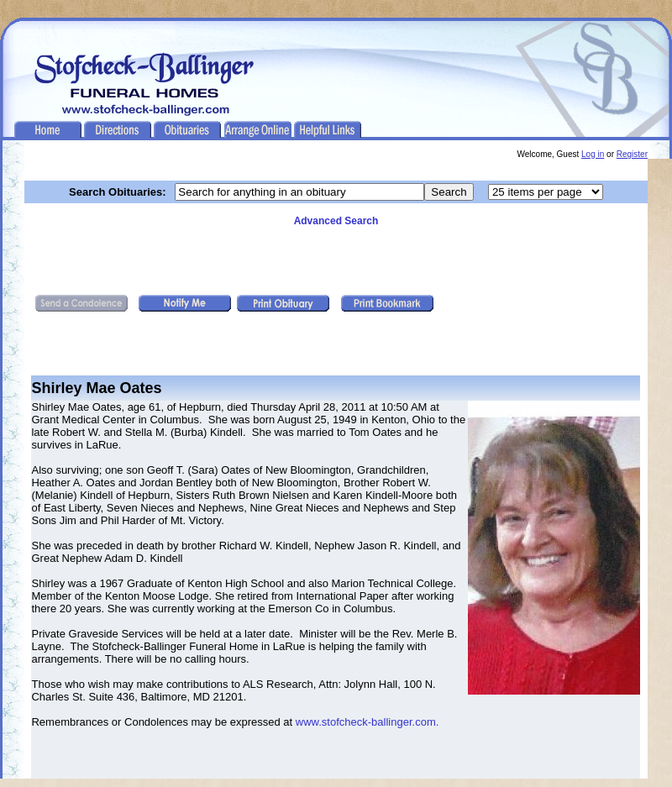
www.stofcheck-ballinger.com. (367, 722)
